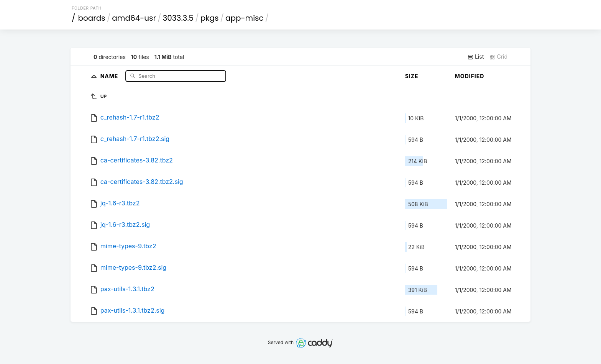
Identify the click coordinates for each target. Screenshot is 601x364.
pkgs (210, 18)
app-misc (245, 18)
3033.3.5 (178, 18)
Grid (498, 57)
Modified (470, 76)
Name (110, 76)
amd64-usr (134, 18)
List (475, 57)
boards (92, 18)
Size (412, 76)
